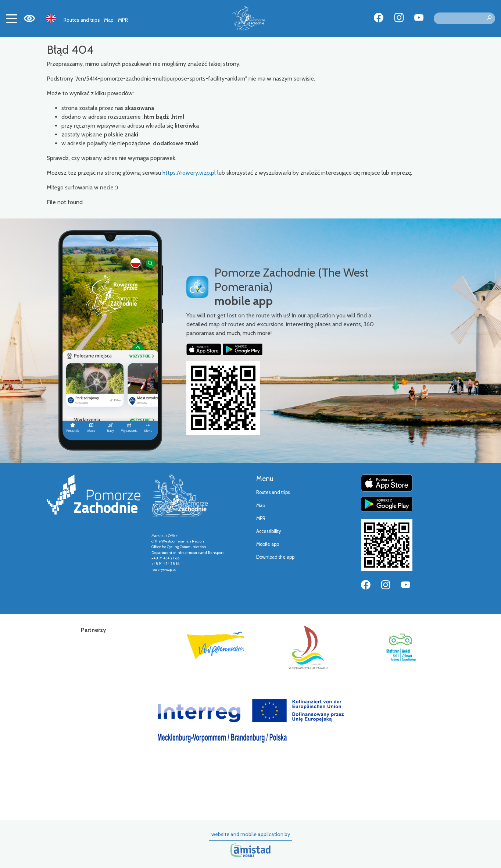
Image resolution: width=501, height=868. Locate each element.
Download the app (275, 557)
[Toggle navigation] (12, 18)
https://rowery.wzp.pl (189, 173)
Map (109, 20)
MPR (123, 20)
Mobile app (268, 544)
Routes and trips (82, 20)
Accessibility (269, 531)
